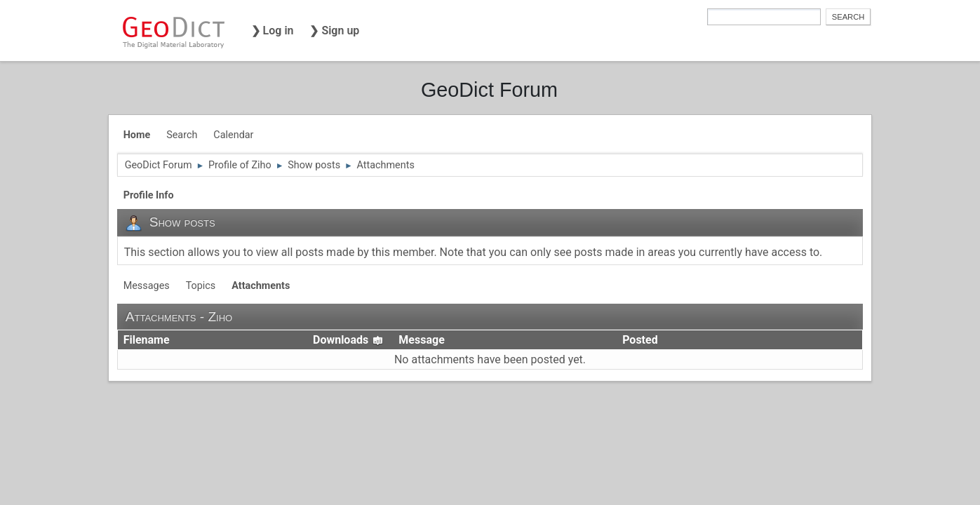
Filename (147, 340)
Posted (640, 340)
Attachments (261, 286)
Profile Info (149, 195)
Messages (147, 286)
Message (421, 340)
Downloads (348, 340)
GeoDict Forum (489, 90)
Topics (201, 286)
